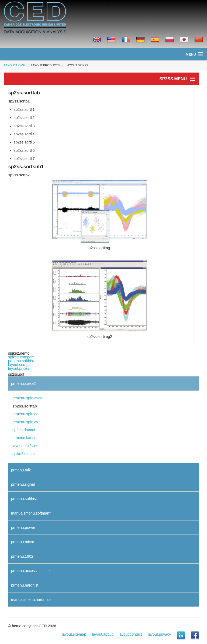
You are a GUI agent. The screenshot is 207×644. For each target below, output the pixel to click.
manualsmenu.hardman (31, 600)
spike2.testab (24, 454)
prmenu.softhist (21, 361)
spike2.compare (21, 357)
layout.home (15, 65)
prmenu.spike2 (23, 383)
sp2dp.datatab (24, 430)
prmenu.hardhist (25, 585)
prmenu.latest (24, 438)
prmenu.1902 (22, 556)
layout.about (102, 634)
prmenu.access (24, 571)
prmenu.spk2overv (28, 398)
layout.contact (130, 634)
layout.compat (20, 365)
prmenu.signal (23, 484)
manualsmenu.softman (30, 513)
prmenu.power (23, 527)
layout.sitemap (74, 634)
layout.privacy (159, 634)
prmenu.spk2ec (25, 414)
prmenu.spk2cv (25, 422)
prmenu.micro (23, 542)
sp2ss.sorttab (25, 406)
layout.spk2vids (25, 446)
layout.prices (19, 368)
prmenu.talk (21, 470)
